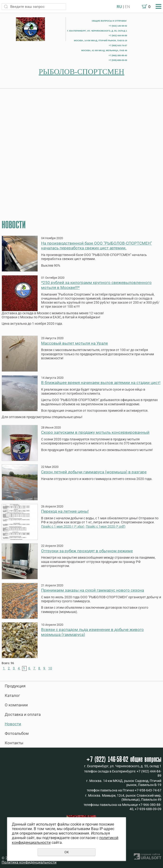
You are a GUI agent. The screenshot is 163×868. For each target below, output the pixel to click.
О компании (16, 705)
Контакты (14, 743)
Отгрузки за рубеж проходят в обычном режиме (87, 551)
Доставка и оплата (23, 714)
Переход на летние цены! (65, 511)
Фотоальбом (17, 733)
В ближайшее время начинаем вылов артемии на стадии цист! (101, 383)
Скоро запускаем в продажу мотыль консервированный (95, 432)
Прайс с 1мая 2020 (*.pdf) (106, 527)
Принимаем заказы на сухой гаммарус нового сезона (93, 590)
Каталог (12, 695)
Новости (13, 724)
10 (50, 668)
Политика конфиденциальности (29, 862)
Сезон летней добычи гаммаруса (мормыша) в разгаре (94, 472)
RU (119, 7)
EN (127, 7)
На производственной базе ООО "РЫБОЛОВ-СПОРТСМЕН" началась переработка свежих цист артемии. (96, 246)
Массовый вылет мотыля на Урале (74, 343)
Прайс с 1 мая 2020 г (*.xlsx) (63, 527)
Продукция (15, 686)
